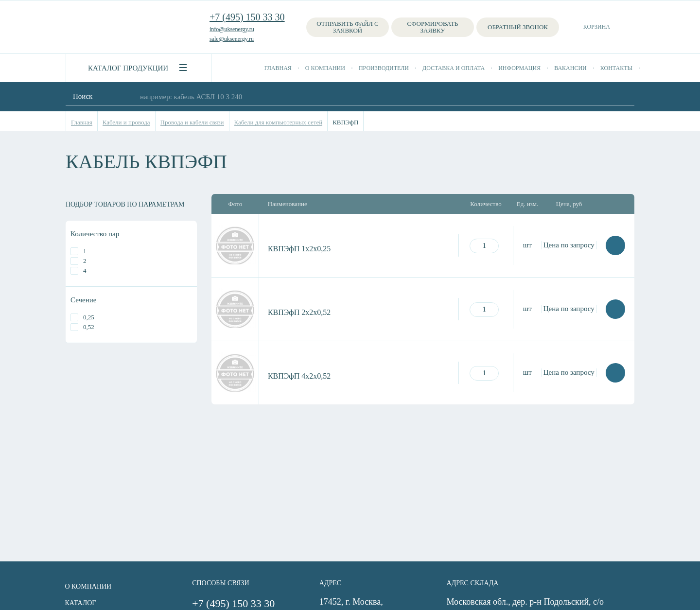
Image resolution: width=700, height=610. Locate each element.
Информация (519, 68)
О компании (325, 68)
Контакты (616, 68)
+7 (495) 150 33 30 (247, 17)
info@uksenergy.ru (232, 29)
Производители (384, 68)
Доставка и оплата (454, 68)
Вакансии (570, 68)
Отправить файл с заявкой (347, 27)
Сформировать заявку (433, 27)
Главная (278, 68)
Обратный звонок (518, 27)
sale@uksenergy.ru (232, 39)
